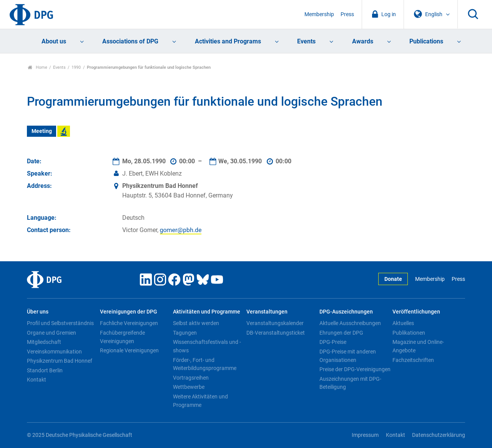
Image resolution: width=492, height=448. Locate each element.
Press (347, 14)
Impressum (365, 435)
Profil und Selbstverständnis (60, 323)
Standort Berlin (45, 370)
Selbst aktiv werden (196, 323)
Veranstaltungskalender (275, 323)
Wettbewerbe (189, 387)
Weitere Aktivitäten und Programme (200, 401)
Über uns (38, 312)
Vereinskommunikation (54, 352)
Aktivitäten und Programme (207, 312)
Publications (426, 41)
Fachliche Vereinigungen (129, 323)
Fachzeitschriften (413, 360)
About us (54, 41)
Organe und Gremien (52, 333)
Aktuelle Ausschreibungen (350, 323)
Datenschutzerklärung (439, 435)
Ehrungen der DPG (341, 333)
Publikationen (409, 333)
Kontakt (37, 380)
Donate (393, 279)
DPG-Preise (333, 342)
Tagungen (185, 333)
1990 (76, 67)
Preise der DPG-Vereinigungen (355, 369)
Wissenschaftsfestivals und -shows (207, 346)
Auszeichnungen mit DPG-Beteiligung (350, 383)
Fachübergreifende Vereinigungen (122, 337)
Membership (319, 14)
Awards (363, 41)
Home (37, 67)
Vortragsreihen (191, 378)
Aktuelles (403, 323)
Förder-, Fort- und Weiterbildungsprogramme (205, 364)
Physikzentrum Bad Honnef (60, 361)
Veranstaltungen (267, 312)
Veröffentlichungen (416, 312)
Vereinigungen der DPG (129, 312)
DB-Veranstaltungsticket (276, 333)
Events (306, 41)
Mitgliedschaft (44, 342)
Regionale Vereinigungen (129, 350)
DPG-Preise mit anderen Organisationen (348, 356)
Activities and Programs (228, 41)
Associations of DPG (130, 41)
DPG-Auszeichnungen (346, 312)
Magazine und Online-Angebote (418, 346)
